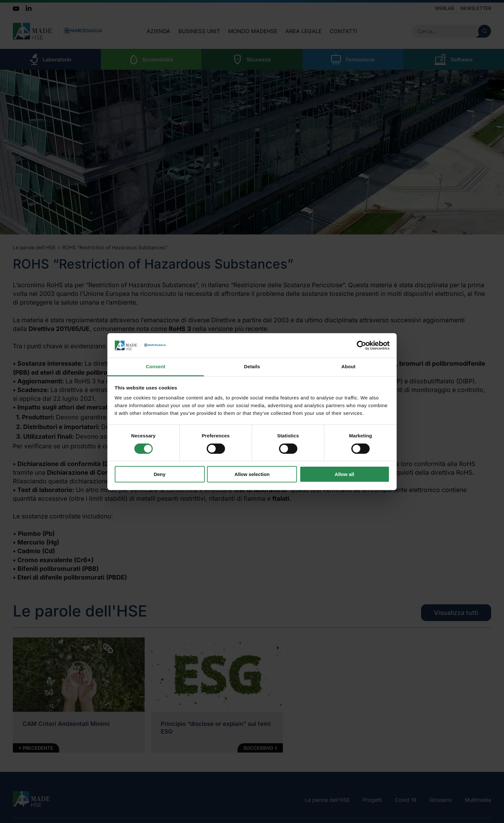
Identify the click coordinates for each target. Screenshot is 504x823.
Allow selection (252, 474)
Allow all (344, 474)
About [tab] (348, 366)
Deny (160, 474)
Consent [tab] (156, 366)
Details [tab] (252, 366)
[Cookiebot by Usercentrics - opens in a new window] (361, 345)
